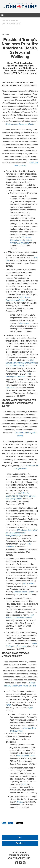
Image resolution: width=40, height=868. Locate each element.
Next (20, 837)
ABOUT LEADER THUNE (19, 858)
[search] (38, 15)
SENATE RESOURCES (19, 855)
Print (4, 823)
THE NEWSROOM (10, 21)
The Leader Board (11, 24)
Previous (20, 843)
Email (11, 823)
